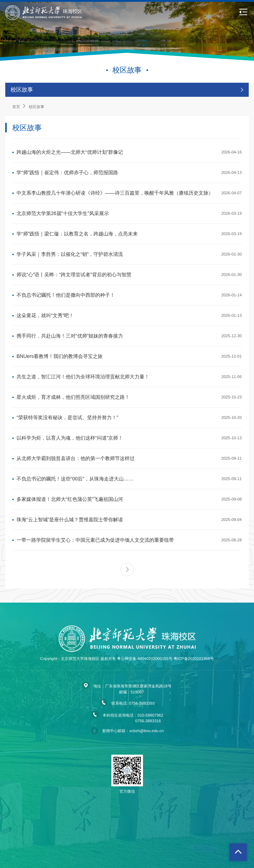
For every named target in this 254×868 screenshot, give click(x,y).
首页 (16, 107)
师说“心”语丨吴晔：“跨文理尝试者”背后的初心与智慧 (74, 275)
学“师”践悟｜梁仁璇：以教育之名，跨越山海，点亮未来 (77, 234)
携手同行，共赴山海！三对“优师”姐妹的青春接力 (70, 336)
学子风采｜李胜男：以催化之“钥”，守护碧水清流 (70, 254)
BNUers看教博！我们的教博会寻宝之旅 (60, 356)
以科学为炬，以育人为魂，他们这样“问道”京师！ (70, 438)
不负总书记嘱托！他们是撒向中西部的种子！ (66, 295)
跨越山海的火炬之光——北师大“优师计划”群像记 (70, 152)
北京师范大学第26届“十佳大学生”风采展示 (63, 213)
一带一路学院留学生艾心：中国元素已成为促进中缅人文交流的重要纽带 (95, 540)
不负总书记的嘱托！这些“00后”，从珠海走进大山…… (75, 479)
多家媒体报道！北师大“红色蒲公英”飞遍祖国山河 (70, 499)
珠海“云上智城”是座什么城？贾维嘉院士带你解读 (70, 520)
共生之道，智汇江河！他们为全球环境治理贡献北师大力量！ (83, 377)
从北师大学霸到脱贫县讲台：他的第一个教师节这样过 (76, 458)
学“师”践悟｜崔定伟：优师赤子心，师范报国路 (67, 172)
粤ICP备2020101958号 (194, 659)
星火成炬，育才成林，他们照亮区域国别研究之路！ (73, 397)
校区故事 (37, 107)
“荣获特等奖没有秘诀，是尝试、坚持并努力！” (67, 417)
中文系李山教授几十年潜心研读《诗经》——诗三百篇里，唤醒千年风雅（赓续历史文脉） (115, 193)
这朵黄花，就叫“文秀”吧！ (45, 315)
